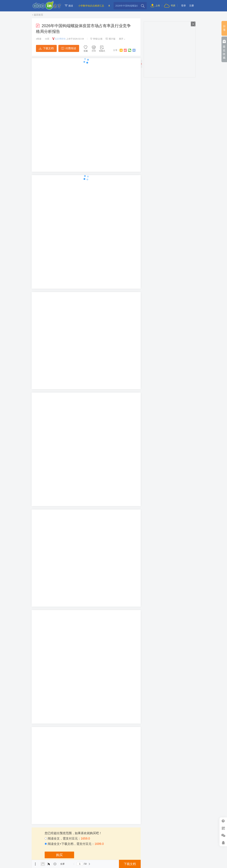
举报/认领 (96, 39)
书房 (170, 6)
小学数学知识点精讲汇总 (91, 6)
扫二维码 (223, 828)
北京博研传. (60, 39)
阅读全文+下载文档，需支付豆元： (74, 844)
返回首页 (38, 15)
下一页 (89, 864)
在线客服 (223, 843)
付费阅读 (69, 48)
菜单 (35, 864)
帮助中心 (223, 821)
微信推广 (223, 835)
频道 (69, 6)
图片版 (111, 39)
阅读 (39, 39)
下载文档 (46, 48)
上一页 (74, 864)
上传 (155, 6)
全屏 (62, 864)
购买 (59, 855)
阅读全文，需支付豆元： (67, 839)
